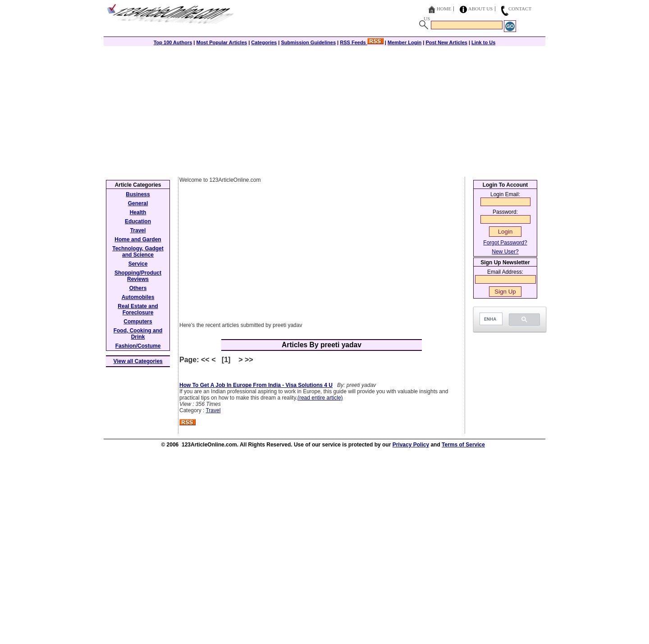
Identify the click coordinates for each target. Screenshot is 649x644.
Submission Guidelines (308, 42)
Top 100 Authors (173, 42)
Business (138, 194)
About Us (481, 9)
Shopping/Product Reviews (138, 276)
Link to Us (483, 42)
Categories (264, 42)
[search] (490, 319)
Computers (138, 322)
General (138, 203)
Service (138, 264)
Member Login (404, 42)
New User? (505, 252)
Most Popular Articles (222, 42)
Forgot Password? (505, 243)
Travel (213, 410)
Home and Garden (138, 239)
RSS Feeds (362, 42)
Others (138, 288)
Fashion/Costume (138, 346)
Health (138, 212)
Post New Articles (446, 42)
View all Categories (138, 361)
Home (444, 9)
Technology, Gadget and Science (138, 252)
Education (138, 221)
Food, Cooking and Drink (138, 334)
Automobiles (138, 297)
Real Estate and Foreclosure (138, 309)
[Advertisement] (324, 109)
